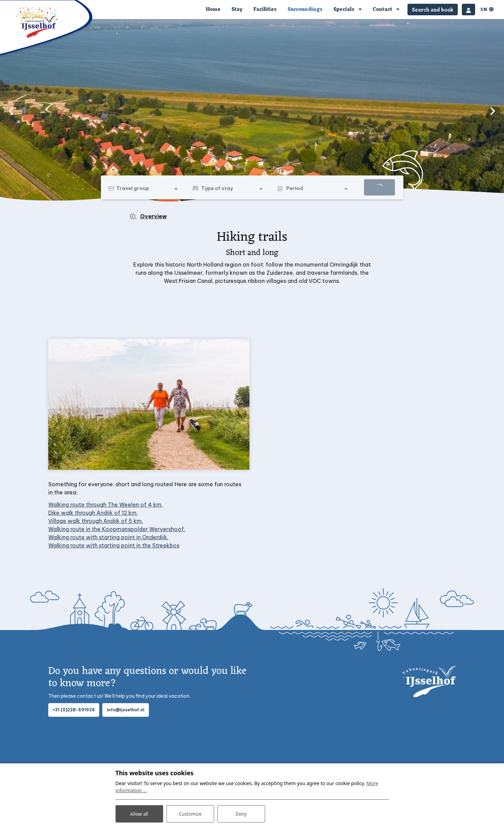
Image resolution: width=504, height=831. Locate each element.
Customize (190, 813)
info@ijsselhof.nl (126, 710)
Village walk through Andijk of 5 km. (96, 521)
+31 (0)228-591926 (74, 710)
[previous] (11, 111)
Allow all (139, 813)
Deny (241, 813)
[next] (493, 111)
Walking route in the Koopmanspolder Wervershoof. (117, 529)
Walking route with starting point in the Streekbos (114, 545)
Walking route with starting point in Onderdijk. (108, 537)
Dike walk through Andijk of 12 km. (93, 513)
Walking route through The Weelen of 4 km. (106, 505)
